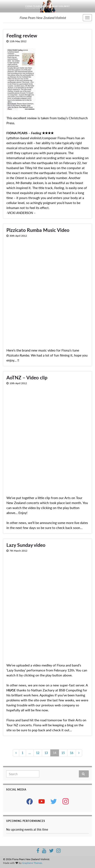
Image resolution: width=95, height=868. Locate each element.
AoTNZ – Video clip (27, 377)
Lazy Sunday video (26, 545)
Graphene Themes (32, 863)
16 (72, 753)
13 (46, 753)
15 (63, 753)
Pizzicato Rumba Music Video (38, 230)
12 (38, 753)
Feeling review (22, 36)
